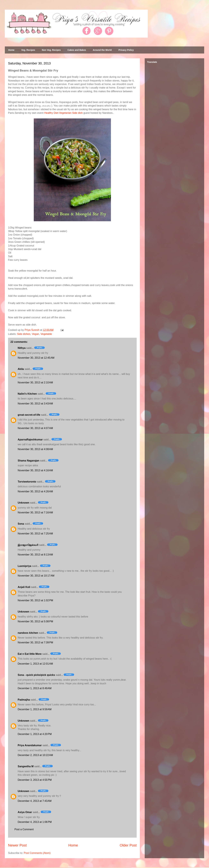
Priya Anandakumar (30, 745)
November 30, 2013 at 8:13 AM (35, 555)
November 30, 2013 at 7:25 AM (35, 534)
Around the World (102, 50)
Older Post (128, 845)
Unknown (23, 503)
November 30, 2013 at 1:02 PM (35, 600)
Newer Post (17, 845)
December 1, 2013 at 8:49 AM (35, 688)
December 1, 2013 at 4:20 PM (35, 734)
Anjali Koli (24, 587)
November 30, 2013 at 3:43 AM (35, 404)
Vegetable (46, 334)
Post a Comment (24, 829)
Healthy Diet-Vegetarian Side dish (63, 113)
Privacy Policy (126, 50)
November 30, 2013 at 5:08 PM (35, 621)
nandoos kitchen (28, 633)
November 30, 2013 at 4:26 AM (35, 491)
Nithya (22, 348)
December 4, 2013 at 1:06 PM (35, 822)
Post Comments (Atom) (37, 853)
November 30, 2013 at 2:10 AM (35, 383)
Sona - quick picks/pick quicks (36, 675)
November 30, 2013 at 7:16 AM (35, 512)
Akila (21, 369)
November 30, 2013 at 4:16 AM (35, 470)
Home (11, 50)
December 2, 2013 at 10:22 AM (35, 755)
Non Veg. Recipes (51, 50)
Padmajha (24, 700)
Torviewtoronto (27, 482)
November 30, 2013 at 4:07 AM (35, 428)
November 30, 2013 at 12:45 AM (36, 358)
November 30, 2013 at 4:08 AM (35, 449)
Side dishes (24, 334)
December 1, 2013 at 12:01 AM (35, 664)
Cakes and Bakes (77, 50)
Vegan (35, 334)
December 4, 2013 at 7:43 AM (35, 801)
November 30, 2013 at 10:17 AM (36, 576)
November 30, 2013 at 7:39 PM (35, 642)
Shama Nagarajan (28, 461)
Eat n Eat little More (30, 654)
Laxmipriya (24, 566)
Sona (21, 524)
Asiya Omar (25, 812)
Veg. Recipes (28, 50)
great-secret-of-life (29, 415)
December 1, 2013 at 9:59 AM (35, 709)
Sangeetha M (26, 766)
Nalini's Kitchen (27, 394)
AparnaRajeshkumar (30, 440)
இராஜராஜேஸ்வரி (28, 545)
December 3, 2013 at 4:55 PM (35, 780)
